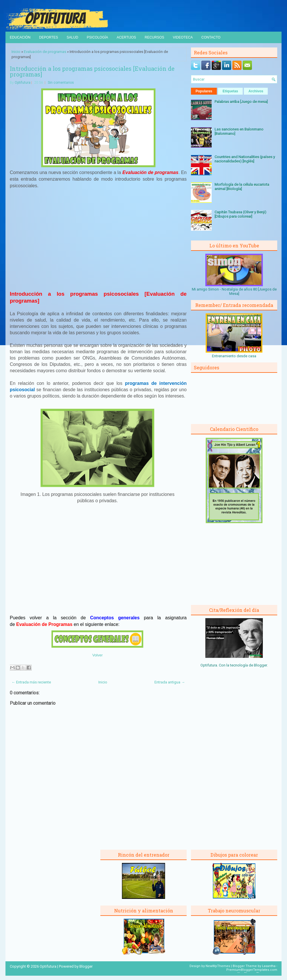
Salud (72, 37)
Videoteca (183, 37)
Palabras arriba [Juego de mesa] (241, 102)
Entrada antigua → (170, 682)
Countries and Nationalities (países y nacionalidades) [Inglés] (245, 159)
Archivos (256, 91)
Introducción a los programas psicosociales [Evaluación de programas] (92, 71)
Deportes (49, 37)
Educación (20, 37)
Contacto (211, 37)
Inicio (16, 52)
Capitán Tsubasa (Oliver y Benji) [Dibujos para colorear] (240, 214)
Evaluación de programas (45, 52)
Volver (97, 655)
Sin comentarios (61, 83)
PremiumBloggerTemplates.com (252, 970)
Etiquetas (230, 91)
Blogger (260, 665)
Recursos (154, 37)
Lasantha (269, 966)
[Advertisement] (98, 242)
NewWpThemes (218, 966)
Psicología (97, 37)
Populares (204, 91)
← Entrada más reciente (31, 682)
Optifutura (23, 83)
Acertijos (126, 37)
